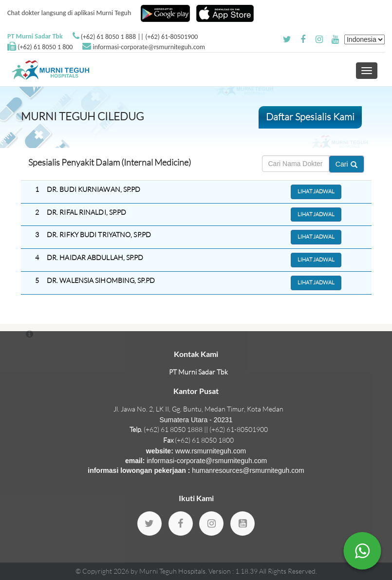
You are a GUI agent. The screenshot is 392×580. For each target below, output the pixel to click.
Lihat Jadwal (316, 191)
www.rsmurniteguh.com (211, 451)
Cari (346, 164)
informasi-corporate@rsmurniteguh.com (149, 47)
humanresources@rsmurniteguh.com (248, 470)
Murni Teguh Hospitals (172, 571)
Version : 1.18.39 (234, 571)
